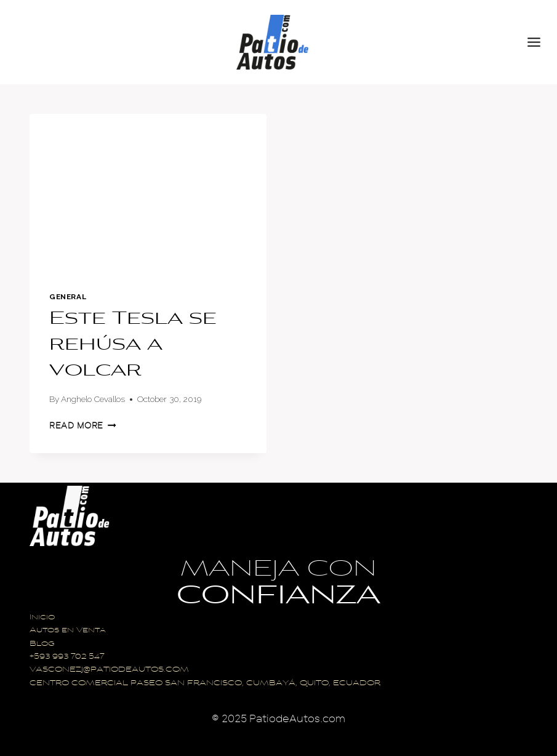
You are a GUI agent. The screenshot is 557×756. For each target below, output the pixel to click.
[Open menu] (539, 42)
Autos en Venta (68, 631)
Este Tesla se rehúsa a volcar (133, 345)
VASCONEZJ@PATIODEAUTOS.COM (109, 670)
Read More (83, 426)
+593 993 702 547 (67, 657)
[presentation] (148, 193)
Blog (42, 644)
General (68, 297)
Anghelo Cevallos (93, 399)
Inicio (42, 618)
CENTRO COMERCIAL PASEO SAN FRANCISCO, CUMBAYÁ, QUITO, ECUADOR (205, 684)
